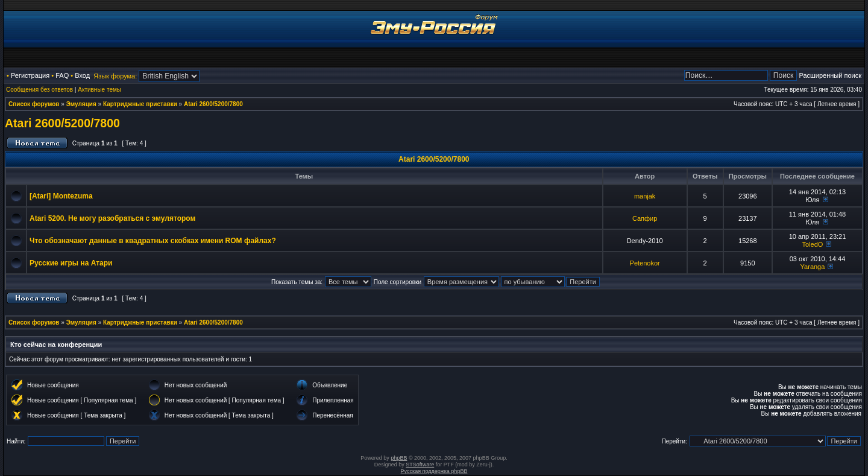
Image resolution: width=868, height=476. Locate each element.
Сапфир (645, 218)
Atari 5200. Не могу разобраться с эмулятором (112, 218)
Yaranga (813, 267)
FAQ (62, 75)
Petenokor (645, 263)
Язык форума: (115, 76)
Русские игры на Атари (71, 263)
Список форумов (34, 104)
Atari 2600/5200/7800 (213, 104)
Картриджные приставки (140, 104)
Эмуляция (81, 104)
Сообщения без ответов (39, 90)
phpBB (399, 458)
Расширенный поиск (830, 75)
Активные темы (99, 90)
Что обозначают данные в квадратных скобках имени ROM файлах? (153, 241)
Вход (82, 75)
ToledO (813, 244)
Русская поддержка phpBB (434, 471)
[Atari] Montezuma (61, 196)
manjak (645, 196)
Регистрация (30, 75)
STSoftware (420, 465)
